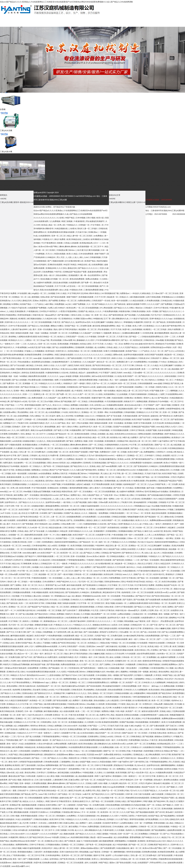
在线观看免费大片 (149, 618)
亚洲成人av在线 (124, 459)
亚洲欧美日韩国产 (130, 510)
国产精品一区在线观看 (150, 560)
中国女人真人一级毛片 (152, 524)
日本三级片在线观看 (98, 618)
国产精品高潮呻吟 (135, 801)
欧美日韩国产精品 (170, 474)
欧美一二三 (147, 369)
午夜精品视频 (88, 773)
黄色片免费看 (60, 239)
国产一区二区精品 (80, 401)
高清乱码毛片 (48, 848)
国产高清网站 (152, 859)
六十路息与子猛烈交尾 (18, 308)
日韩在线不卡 (156, 358)
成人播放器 (77, 596)
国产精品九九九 (68, 322)
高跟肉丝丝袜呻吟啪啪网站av (66, 542)
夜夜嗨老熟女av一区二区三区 (56, 621)
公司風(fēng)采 (131, 15)
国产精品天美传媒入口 (30, 387)
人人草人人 (149, 535)
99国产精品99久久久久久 (67, 582)
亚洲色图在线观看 (174, 322)
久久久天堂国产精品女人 (129, 347)
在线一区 (57, 319)
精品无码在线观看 (159, 513)
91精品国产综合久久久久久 (88, 718)
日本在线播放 (107, 488)
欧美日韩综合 (141, 650)
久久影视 (60, 218)
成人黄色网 (121, 481)
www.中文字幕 (100, 571)
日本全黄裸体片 (161, 528)
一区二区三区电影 (160, 329)
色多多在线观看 (165, 430)
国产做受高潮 (119, 560)
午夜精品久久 (72, 225)
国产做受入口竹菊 (62, 430)
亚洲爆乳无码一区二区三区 (126, 661)
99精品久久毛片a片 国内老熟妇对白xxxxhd (97, 455)
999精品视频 (177, 430)
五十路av (156, 293)
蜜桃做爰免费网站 (108, 326)
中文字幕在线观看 (39, 488)
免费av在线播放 (92, 279)
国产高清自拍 (144, 416)
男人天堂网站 (153, 650)
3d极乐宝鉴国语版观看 (90, 506)
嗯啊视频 (174, 391)
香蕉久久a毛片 (171, 427)
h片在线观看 (142, 643)
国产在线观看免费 (54, 477)
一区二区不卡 (132, 809)
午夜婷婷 (90, 560)
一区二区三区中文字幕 (21, 578)
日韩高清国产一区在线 (101, 301)
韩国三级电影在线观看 (20, 333)
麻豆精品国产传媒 (38, 664)
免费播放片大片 (10, 423)
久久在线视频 (9, 549)
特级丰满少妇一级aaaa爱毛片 (45, 315)
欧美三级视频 (117, 484)
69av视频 (160, 340)
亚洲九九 (181, 603)
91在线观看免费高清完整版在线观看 (41, 672)
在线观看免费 (75, 283)
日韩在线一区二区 (143, 365)
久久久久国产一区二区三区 (84, 394)
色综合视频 (45, 279)
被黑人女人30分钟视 (65, 416)
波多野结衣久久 (12, 502)
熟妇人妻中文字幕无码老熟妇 (66, 329)
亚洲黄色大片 (110, 448)
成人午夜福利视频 (120, 845)
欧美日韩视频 (76, 546)
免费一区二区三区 (126, 466)
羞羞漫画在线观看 (14, 477)
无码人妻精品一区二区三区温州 (43, 416)
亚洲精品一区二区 (20, 297)
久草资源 (99, 607)
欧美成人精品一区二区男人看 (53, 225)
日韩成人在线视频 (98, 434)
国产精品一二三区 (138, 448)
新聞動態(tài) (171, 7)
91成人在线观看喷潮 (42, 236)
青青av (57, 401)
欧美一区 (88, 499)
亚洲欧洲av (93, 232)
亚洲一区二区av (101, 315)
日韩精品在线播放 (117, 556)
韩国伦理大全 (75, 758)
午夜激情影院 (80, 221)
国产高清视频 (87, 855)
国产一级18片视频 (164, 405)
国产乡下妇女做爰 (18, 365)
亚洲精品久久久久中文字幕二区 (149, 412)
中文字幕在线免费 (60, 718)
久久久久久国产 (154, 304)
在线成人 (4, 535)
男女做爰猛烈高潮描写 (95, 221)
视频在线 (14, 319)
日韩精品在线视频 (119, 517)
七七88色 (104, 279)
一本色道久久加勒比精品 (141, 293)
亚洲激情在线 (73, 387)
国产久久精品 (32, 827)
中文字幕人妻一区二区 (122, 474)
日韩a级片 (149, 308)
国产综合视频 (130, 315)
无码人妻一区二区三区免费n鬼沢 (33, 452)
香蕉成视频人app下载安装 (135, 621)
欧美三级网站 (168, 607)
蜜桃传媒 (118, 679)
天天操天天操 (82, 232)
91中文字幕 (166, 755)
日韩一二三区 (170, 337)
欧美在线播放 (44, 827)
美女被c (77, 614)
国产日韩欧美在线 (90, 430)
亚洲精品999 (51, 268)
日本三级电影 (124, 625)
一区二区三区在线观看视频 (88, 286)
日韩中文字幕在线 (137, 430)
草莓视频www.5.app (142, 506)
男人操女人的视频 (114, 657)
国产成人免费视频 (91, 729)
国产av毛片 (157, 607)
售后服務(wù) (171, 15)
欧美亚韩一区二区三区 (71, 506)
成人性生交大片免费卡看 (49, 455)
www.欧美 (7, 690)
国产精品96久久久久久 (76, 783)
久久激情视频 (109, 773)
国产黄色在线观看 (124, 863)
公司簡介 (131, 7)
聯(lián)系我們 (13, 23)
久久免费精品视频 (168, 686)
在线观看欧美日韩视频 (152, 747)
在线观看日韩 (30, 697)
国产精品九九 (34, 326)
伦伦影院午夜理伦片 (111, 823)
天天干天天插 (116, 329)
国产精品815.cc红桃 (88, 387)
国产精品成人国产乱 (65, 520)
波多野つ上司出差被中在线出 (118, 855)
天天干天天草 (101, 297)
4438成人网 (5, 401)
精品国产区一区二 (73, 567)
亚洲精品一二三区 (133, 560)
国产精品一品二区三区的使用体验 (156, 477)
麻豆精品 (30, 365)
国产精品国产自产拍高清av (39, 607)
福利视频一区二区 (168, 578)
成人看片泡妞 (77, 632)
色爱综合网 (59, 510)
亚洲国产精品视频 (127, 722)
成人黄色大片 (6, 398)
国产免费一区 (87, 283)
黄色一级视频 (164, 614)
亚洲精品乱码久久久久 (173, 315)
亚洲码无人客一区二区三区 (45, 394)
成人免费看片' (75, 700)
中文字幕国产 (105, 373)
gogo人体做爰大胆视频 (69, 376)
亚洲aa (36, 301)
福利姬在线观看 (123, 448)
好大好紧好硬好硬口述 (74, 261)
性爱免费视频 (115, 578)
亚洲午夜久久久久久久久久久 (17, 322)
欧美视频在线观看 (86, 297)
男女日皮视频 (83, 423)
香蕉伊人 (147, 398)
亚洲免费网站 (80, 520)
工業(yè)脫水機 (6, 152)
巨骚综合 (41, 805)
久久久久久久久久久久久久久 (98, 538)
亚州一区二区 (88, 765)
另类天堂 (88, 391)
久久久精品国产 (86, 333)
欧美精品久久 (94, 643)
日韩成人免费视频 (71, 405)
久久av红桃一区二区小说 (38, 528)
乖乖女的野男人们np (158, 863)
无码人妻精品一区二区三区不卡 (33, 434)
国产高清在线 (12, 729)
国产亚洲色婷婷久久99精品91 (146, 466)
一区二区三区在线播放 (15, 351)
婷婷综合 (25, 373)
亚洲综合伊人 (61, 358)
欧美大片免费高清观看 (136, 481)
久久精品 (109, 344)
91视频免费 (131, 664)
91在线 (54, 344)
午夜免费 (79, 528)
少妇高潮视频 (137, 329)
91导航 (70, 751)
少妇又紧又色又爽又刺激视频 (88, 250)
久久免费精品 (69, 459)
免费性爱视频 (70, 708)
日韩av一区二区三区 (91, 477)
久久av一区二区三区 (54, 679)
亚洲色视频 (169, 340)
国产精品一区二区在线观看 (148, 578)
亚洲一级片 (27, 427)
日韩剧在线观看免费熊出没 (152, 337)
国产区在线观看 (118, 794)
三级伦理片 (38, 852)
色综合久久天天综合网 (15, 409)
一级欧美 (64, 564)
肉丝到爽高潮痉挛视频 (80, 837)
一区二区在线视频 (55, 578)
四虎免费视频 (158, 434)
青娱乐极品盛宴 (7, 722)
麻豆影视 (96, 326)
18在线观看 (139, 535)
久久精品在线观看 (137, 301)
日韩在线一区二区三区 (131, 657)
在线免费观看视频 (153, 636)
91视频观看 (132, 841)
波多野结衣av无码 (83, 322)
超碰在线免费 (135, 369)
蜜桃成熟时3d (50, 755)
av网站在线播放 (125, 614)
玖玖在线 (54, 600)
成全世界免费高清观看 (146, 654)
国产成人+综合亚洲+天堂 (151, 632)
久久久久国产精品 (58, 423)
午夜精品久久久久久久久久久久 (82, 564)
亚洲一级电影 (25, 783)
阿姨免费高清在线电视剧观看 (28, 369)
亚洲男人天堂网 (147, 610)
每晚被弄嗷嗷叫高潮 (136, 517)
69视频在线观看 (31, 560)
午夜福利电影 (94, 474)
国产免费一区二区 (64, 394)
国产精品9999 (96, 409)
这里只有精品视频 (154, 297)
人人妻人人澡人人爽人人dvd (77, 257)
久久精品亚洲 (45, 560)
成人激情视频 (34, 297)
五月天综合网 (159, 423)
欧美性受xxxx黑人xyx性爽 (166, 592)
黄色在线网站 (62, 275)
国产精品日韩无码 (46, 510)
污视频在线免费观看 (164, 488)
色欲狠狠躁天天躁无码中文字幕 (108, 510)
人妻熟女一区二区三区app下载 (37, 340)
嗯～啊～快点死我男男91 (91, 275)
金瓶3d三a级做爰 (83, 484)
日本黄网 (4, 434)
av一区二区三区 (16, 492)
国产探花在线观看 (58, 297)
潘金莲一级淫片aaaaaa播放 (102, 837)
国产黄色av (65, 495)
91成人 (117, 369)
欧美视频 (129, 423)
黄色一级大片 (50, 275)
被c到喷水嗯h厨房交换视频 (55, 704)
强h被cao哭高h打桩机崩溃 (16, 668)
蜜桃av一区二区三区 (171, 358)
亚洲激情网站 (112, 531)
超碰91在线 (101, 387)
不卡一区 (85, 812)
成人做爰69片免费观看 (43, 283)
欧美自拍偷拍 (154, 690)
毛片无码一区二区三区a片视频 (41, 401)
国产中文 (10, 632)
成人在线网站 (100, 347)
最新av (112, 863)
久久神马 (104, 578)
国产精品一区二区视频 (86, 589)
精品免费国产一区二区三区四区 (104, 614)
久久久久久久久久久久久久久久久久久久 (117, 506)
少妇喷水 (73, 229)
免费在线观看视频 (33, 391)
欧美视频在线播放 (30, 445)
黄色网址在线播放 (171, 780)
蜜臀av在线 (118, 355)
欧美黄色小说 (116, 437)
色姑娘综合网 (49, 358)
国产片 (103, 286)
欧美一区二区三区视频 (103, 427)
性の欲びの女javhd (146, 542)
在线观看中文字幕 (104, 535)
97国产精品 (38, 704)
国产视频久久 (64, 409)
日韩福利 (34, 455)
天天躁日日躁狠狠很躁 (138, 394)
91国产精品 (13, 755)
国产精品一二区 (177, 751)
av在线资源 (17, 441)
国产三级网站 (16, 585)
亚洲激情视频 (48, 380)
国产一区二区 (75, 798)
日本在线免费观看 (86, 254)
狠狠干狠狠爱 (37, 769)
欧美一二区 (24, 603)
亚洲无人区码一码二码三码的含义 (143, 380)
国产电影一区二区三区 (138, 845)
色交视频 (16, 596)
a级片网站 (49, 304)
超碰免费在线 (92, 373)
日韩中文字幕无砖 (107, 610)
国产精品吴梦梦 (100, 567)
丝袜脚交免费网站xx (170, 664)
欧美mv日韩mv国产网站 (48, 247)
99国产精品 (70, 218)
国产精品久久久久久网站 (124, 308)
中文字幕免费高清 (49, 243)
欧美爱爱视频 (86, 448)
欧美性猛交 (50, 351)
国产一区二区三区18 (65, 571)
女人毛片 (125, 369)
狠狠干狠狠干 (100, 254)
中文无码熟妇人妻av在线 (31, 596)
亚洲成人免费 (92, 783)
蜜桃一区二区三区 (107, 477)
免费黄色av (125, 293)
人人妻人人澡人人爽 (72, 578)
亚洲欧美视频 (140, 488)
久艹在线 (104, 495)
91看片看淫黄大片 (130, 708)
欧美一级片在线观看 (120, 301)
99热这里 (64, 531)
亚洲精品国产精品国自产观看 (75, 272)
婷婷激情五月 (168, 524)
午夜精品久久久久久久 (63, 625)
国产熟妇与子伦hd (143, 596)
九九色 (15, 513)
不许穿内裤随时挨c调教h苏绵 (108, 340)
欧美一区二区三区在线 (128, 383)
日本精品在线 (167, 301)
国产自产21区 (146, 437)
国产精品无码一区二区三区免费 (170, 708)
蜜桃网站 (173, 618)
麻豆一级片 (62, 427)
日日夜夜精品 (149, 326)
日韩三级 (25, 589)
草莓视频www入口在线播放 (173, 297)
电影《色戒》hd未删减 (39, 333)
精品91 (119, 391)
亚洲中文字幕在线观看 (143, 423)
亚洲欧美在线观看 (55, 265)
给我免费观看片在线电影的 (141, 463)
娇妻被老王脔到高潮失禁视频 (83, 607)
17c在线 (65, 412)
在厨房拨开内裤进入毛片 (40, 423)
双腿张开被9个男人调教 (101, 398)
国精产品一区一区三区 (84, 571)
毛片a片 (133, 791)
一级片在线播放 (109, 391)
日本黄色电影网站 (40, 546)
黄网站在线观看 (145, 434)
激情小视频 (93, 502)
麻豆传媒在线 (112, 646)
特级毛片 (69, 614)
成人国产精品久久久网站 (90, 553)
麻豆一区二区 (136, 848)
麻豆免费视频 (18, 747)
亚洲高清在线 (106, 827)
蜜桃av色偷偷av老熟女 (90, 848)
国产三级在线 (23, 455)
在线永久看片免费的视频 (91, 639)
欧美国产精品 (90, 261)
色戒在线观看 (118, 398)
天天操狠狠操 (141, 495)
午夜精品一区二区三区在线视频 (53, 387)
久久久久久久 (53, 376)
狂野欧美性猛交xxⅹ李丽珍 (161, 347)
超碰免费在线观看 (175, 830)
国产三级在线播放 (56, 513)
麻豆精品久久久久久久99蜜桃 (67, 448)
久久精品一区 (88, 315)
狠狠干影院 (22, 528)
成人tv (154, 398)
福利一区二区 (104, 542)
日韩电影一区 (84, 225)
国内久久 (119, 322)
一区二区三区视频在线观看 (91, 751)
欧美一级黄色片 (45, 733)
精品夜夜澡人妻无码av (50, 369)
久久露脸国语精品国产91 (24, 448)
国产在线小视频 (45, 347)
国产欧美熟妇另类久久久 (17, 499)
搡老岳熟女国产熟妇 (17, 776)
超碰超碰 (124, 380)
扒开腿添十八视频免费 (103, 333)
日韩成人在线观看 (72, 243)
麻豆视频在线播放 (35, 319)
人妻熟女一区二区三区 (59, 682)
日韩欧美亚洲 (77, 690)
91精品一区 (121, 477)
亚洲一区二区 (44, 344)
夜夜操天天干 (130, 401)
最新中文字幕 (99, 855)
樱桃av (54, 326)
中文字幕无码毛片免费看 (145, 585)
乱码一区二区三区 (60, 722)
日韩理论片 (161, 452)
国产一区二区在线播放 (83, 492)
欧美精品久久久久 (16, 340)
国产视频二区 (108, 639)
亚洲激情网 (80, 347)
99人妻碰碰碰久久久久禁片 (84, 340)
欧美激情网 (145, 347)
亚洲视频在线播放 (20, 484)
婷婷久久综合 (117, 358)
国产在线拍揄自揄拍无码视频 (160, 495)
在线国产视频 (151, 430)
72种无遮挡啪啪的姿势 (142, 697)
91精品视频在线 (61, 229)
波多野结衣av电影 (53, 502)
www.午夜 (43, 794)
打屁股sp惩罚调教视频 (41, 492)
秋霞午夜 (126, 329)
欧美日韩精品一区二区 (106, 769)
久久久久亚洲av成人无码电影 (102, 819)
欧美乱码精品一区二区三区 (79, 351)
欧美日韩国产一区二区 (28, 510)
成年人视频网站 (122, 672)
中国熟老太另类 (76, 290)
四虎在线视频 (89, 546)
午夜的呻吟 (100, 546)
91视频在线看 (143, 470)
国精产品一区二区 (162, 445)
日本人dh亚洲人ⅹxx (98, 405)
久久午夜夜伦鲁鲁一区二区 (135, 589)
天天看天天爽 (16, 553)
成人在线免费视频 (96, 265)
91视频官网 (138, 322)
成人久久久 (79, 830)
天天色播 (178, 704)
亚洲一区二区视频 (170, 412)
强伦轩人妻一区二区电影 (87, 229)
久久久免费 (126, 718)
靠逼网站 (139, 387)
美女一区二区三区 (162, 610)
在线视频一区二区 (128, 528)
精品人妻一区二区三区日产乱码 (136, 391)
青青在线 (42, 726)
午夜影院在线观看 (39, 578)
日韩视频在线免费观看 (21, 592)
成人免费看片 (87, 567)
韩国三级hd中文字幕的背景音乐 (59, 801)
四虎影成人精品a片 (78, 373)
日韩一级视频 (143, 672)
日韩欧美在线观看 (117, 513)
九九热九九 (33, 344)
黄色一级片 (18, 859)
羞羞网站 (8, 765)
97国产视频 (154, 391)
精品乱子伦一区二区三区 (35, 679)
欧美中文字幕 (6, 801)
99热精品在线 (173, 682)
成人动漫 (20, 773)
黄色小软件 (13, 762)
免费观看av (36, 470)
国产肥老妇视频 (53, 664)
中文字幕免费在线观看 (101, 484)
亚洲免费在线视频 (150, 852)
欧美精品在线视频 (173, 423)
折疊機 (3, 109)
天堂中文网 (10, 506)
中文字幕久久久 (49, 538)
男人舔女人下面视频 (42, 643)
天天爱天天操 (123, 337)
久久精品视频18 (131, 358)
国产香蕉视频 (98, 448)
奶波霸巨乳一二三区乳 (46, 520)
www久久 (95, 762)
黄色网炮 (7, 304)
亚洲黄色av (52, 773)
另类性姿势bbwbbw (158, 510)
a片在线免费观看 (89, 517)
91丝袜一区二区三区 (145, 528)
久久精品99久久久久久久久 (39, 484)
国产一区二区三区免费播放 (145, 744)
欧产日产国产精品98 (61, 470)
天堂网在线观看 (17, 697)
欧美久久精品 (72, 254)
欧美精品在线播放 (44, 747)
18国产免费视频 (79, 304)
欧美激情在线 (114, 528)
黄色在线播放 (100, 700)
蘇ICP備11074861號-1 (43, 203)
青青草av (140, 492)
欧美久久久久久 (142, 520)
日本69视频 (80, 218)
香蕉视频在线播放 (25, 852)
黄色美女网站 (30, 773)
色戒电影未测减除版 (93, 708)
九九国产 (20, 419)
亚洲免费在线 (96, 592)
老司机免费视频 (152, 819)
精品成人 (72, 718)
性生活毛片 (169, 679)
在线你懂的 (84, 405)
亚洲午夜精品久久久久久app (161, 319)
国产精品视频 (66, 401)
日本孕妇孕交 (122, 740)
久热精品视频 (114, 668)
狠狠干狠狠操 (155, 664)
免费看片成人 (76, 495)
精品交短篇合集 (56, 528)
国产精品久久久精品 (143, 607)
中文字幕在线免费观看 (151, 718)
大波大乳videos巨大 (35, 715)
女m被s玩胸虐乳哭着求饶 (75, 510)
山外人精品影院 (113, 700)
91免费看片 (117, 708)
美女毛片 (63, 729)
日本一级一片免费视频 (34, 711)
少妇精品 (109, 355)
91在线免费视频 (116, 412)
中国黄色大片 (48, 239)
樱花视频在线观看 (21, 812)
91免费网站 (178, 488)
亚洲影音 (176, 405)
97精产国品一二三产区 (14, 405)
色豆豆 (174, 455)
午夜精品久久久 (155, 556)
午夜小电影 (98, 499)
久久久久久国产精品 (117, 809)
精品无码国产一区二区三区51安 (108, 733)
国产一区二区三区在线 (169, 293)
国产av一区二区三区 (167, 625)
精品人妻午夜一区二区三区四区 (80, 236)
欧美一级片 (111, 740)
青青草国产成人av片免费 (56, 585)
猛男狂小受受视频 (51, 798)
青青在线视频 (6, 747)
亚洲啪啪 (63, 488)
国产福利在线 (120, 304)
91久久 (10, 391)
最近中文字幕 (9, 470)
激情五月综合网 (75, 791)
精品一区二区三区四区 (16, 437)
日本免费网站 (48, 355)
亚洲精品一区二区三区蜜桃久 (73, 845)
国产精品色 (161, 322)
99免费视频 (60, 304)
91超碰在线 (81, 538)
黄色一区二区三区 (87, 661)
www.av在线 (81, 755)
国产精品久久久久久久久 (88, 268)
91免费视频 (74, 333)
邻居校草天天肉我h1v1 (39, 812)
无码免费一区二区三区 (59, 333)
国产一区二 (63, 805)
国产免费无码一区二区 (12, 383)
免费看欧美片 (106, 452)
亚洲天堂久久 (62, 351)
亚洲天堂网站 (52, 805)
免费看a (56, 474)
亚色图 (3, 618)
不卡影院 (122, 704)
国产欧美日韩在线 (68, 859)
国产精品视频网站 (60, 747)
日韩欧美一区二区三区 (148, 827)
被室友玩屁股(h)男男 (150, 711)
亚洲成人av (65, 837)
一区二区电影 (149, 387)
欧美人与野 (137, 326)
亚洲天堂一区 (150, 322)
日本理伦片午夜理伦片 (49, 311)
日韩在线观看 (42, 419)
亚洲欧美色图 (97, 351)
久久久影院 (62, 672)
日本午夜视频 (126, 700)
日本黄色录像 (148, 333)
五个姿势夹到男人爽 (62, 632)
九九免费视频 (55, 221)
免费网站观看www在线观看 (161, 520)
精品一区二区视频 (124, 326)
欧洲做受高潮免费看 (33, 355)
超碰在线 (155, 416)
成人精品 (110, 434)
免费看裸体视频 (70, 679)
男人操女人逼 (106, 474)
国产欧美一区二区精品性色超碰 (57, 466)
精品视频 (32, 520)
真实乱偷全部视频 (61, 283)
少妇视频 (51, 293)
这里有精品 (5, 365)
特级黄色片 (68, 383)
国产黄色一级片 (178, 614)
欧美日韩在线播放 (170, 582)
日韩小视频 (91, 218)
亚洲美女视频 (108, 409)
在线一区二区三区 (37, 412)
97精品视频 (153, 502)
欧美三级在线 (86, 365)
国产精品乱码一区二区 (64, 434)
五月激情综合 (76, 362)
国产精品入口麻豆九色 (143, 531)
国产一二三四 (163, 639)
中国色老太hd (144, 358)
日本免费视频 (55, 812)
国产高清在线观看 (127, 387)
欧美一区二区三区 (48, 571)
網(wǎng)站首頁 (111, 7)
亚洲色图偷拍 (48, 542)
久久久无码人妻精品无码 (67, 268)
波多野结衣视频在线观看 (134, 355)
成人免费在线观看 (36, 398)
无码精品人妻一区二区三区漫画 (133, 859)
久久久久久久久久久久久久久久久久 (89, 355)
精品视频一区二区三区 (45, 448)
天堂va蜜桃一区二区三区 (143, 373)
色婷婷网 (16, 690)
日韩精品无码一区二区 (50, 564)
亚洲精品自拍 (53, 488)
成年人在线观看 (95, 823)
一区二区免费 (57, 459)
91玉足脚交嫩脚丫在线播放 (103, 322)
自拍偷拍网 (158, 463)
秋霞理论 (44, 301)
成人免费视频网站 (7, 419)
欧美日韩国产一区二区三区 (84, 535)
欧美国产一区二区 (33, 409)
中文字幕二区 (135, 445)
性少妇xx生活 (53, 729)
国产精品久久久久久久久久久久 (151, 376)
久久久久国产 (62, 365)
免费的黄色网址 (85, 301)
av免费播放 (99, 236)
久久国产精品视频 (80, 502)
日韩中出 (16, 567)
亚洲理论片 (168, 737)
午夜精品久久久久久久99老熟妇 (124, 542)
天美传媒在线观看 (130, 416)
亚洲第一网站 (19, 391)
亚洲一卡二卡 (50, 535)
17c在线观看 (117, 600)
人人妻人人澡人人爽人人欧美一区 (140, 729)
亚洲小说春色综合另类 (80, 409)
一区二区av (118, 344)
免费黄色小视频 (81, 441)
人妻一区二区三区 (58, 517)
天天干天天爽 (60, 286)
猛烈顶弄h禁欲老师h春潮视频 (12, 355)
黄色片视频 (110, 603)
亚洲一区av (114, 495)
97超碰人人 (29, 351)
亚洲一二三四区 (35, 542)
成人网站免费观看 (153, 755)
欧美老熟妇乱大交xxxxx (10, 517)
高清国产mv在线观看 (122, 427)
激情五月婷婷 (74, 365)
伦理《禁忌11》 (153, 621)
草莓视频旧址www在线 (92, 596)
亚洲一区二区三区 (59, 236)
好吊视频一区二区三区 (60, 279)
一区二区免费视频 (149, 657)
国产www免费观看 (110, 466)
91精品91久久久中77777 (27, 733)
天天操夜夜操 (6, 542)
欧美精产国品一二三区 (66, 538)
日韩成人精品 (112, 347)
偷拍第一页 (104, 556)
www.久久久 (90, 416)
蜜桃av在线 (169, 517)
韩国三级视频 (67, 221)
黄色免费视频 (50, 427)
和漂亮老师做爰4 (25, 315)
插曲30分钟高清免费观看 (38, 787)
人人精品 (10, 311)
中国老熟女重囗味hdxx (66, 250)
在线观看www (62, 755)
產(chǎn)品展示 (151, 7)
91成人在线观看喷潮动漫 (158, 549)
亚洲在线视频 (63, 344)
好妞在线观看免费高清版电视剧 (92, 740)
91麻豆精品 (104, 380)
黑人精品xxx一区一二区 (24, 654)
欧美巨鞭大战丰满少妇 (27, 610)
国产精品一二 (135, 337)
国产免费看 (53, 301)
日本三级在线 (100, 657)
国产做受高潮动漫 (116, 315)
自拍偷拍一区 (113, 387)
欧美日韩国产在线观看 (154, 355)
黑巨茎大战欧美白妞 (19, 600)
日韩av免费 (67, 340)
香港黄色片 (170, 574)
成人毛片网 (107, 708)
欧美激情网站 (110, 394)
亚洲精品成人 (154, 394)
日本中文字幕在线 (161, 308)
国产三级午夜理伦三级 (139, 762)
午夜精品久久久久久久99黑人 (51, 383)
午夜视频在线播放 (133, 787)
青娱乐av (139, 308)
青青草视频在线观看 (33, 405)
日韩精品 (166, 383)
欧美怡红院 (138, 340)
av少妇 (69, 304)
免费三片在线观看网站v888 (66, 380)
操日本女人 (131, 567)
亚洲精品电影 (11, 733)
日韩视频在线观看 (118, 351)
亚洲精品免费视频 (75, 729)
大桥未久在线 (76, 315)
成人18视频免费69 (75, 463)
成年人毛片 (30, 646)
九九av (151, 484)
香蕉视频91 (117, 776)
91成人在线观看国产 (89, 628)
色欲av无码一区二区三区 (65, 481)
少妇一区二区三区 (123, 499)
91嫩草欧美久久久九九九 (76, 693)
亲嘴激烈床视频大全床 (44, 625)
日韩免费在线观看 (51, 762)
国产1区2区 (160, 812)
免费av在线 (5, 636)
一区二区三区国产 (100, 528)
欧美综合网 (71, 308)
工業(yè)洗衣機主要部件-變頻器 (13, 202)
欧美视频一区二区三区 (86, 715)
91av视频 (155, 506)
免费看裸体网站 (22, 845)
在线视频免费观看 (74, 517)
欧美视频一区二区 (32, 639)
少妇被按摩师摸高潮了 (61, 362)
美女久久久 (58, 405)
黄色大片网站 (73, 427)
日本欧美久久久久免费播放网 (41, 589)
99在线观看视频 (142, 722)
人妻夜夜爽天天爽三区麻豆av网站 (66, 780)
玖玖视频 (79, 549)
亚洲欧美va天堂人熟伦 (16, 672)
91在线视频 (153, 362)
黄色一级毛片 (12, 744)
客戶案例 (151, 15)
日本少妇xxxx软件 (71, 726)
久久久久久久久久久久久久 (45, 218)
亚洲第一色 (180, 538)
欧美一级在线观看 (20, 474)
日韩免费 (48, 715)
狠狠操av (97, 625)
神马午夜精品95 (41, 524)
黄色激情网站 (75, 769)
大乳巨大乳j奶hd (178, 477)
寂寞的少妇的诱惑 (129, 549)
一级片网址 (169, 538)
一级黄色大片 (9, 344)
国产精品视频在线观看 (145, 812)
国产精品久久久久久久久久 (170, 311)
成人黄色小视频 (53, 776)
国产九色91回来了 (70, 610)
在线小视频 (103, 783)
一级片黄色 (66, 502)
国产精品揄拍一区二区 (154, 517)
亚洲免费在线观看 (63, 391)
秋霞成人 (41, 801)
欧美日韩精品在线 (74, 239)
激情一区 (14, 614)
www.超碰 (138, 344)
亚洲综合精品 (28, 693)
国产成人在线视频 (20, 380)
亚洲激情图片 (74, 275)
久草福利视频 (104, 430)
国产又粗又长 (172, 726)
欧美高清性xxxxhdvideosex (126, 434)
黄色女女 (117, 333)
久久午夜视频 (91, 337)
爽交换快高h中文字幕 (112, 592)
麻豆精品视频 (64, 773)
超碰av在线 (164, 715)
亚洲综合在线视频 (131, 715)
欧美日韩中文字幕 (37, 603)
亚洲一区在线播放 (45, 329)
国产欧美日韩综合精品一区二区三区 (18, 358)
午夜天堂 (57, 322)
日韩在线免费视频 (96, 401)
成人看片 (33, 329)
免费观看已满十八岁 (125, 362)
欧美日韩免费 (25, 488)
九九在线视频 (122, 394)
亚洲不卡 (104, 718)
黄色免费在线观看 (12, 589)
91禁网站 (15, 304)
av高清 (115, 625)
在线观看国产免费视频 (37, 308)
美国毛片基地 (162, 387)
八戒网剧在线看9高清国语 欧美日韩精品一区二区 (37, 337)
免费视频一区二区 (118, 682)
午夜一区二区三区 (23, 506)
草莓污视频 (148, 801)
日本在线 (39, 365)
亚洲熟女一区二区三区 (68, 301)
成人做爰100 (79, 437)
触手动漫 (151, 488)
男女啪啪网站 (89, 690)
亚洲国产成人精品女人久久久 (90, 311)
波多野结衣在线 (154, 765)
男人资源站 (137, 718)
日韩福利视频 (130, 412)
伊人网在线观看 (107, 308)
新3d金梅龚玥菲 (140, 502)
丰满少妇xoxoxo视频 (69, 369)
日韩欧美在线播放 (139, 311)
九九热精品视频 (144, 315)
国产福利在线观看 (75, 358)
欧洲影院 (22, 319)
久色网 (78, 765)
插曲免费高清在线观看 (38, 376)
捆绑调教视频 (120, 852)
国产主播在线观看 (158, 726)
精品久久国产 (20, 628)
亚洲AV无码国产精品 (24, 643)
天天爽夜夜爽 (26, 564)
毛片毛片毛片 (157, 315)
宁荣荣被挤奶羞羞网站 (76, 560)
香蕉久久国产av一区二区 (97, 383)
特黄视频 (133, 672)
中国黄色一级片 (177, 463)
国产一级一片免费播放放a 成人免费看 (150, 409)
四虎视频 (90, 347)
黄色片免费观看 (175, 329)
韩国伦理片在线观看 (104, 560)
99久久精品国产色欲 (91, 495)
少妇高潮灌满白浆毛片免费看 (77, 618)
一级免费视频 (103, 513)
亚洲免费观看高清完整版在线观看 (61, 232)
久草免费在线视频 (152, 301)
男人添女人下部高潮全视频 (14, 855)
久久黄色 (99, 394)
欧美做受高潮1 (148, 445)
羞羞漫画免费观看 (95, 272)
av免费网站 (72, 816)
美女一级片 (71, 423)
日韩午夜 (129, 794)
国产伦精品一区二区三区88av (67, 650)
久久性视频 (175, 470)
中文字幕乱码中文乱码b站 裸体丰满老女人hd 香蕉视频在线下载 (93, 293)
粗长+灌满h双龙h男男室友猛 (29, 661)
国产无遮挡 (128, 600)
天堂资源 (152, 733)
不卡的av (163, 362)
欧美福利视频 (124, 628)
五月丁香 (107, 319)
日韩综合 (118, 574)
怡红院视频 (45, 326)
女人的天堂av (83, 679)
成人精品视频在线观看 (124, 409)
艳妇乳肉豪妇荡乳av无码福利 (74, 686)
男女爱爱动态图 (35, 380)
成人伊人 (158, 553)
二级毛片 (57, 733)
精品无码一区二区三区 (128, 783)
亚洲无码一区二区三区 (71, 855)
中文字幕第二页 (98, 225)
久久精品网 (114, 783)
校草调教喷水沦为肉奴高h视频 (66, 661)
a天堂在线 (71, 286)
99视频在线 (98, 319)
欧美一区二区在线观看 (112, 596)
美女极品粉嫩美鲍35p (108, 459)
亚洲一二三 (165, 391)
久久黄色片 (142, 549)
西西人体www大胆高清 (57, 463)
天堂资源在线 (74, 668)
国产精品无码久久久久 (80, 466)
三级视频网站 (179, 510)
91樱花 (60, 326)
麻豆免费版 (59, 419)
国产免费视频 (167, 304)
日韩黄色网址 (46, 722)
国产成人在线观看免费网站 (63, 347)
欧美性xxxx (106, 625)
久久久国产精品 (122, 819)
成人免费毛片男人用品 (67, 398)
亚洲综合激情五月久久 (69, 455)
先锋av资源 (45, 297)
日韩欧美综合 (149, 340)
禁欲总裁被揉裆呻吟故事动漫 (172, 560)
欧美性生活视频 (171, 769)
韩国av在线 (105, 643)
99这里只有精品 (70, 265)
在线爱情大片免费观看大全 (42, 751)
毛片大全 (80, 499)
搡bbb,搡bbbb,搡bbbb (68, 247)
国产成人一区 (127, 340)
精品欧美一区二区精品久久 (118, 297)
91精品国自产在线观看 (72, 477)
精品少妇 (16, 564)
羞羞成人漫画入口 (94, 520)
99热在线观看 (152, 693)
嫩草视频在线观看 (18, 636)
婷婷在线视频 (171, 376)
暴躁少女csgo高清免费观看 (42, 430)
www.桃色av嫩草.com (32, 553)
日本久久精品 (61, 293)
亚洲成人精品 (95, 466)
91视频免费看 (76, 430)
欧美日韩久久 (75, 412)
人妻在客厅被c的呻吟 (19, 329)
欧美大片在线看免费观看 (172, 722)
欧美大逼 (100, 218)
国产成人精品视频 (21, 459)
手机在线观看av (24, 362)
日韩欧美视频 (51, 603)
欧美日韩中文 (108, 679)
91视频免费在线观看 (115, 405)
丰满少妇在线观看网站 (162, 437)
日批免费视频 (48, 272)
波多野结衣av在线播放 (9, 798)
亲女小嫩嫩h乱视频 (49, 409)
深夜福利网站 (9, 718)
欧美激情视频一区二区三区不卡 (91, 247)
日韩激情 (162, 502)
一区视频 (102, 232)
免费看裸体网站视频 (85, 481)
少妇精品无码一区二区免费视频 (145, 614)
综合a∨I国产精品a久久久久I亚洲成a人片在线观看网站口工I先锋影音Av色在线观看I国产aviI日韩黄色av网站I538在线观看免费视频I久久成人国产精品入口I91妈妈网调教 (66, 2)
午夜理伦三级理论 (128, 816)
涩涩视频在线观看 (143, 830)
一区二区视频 (118, 621)
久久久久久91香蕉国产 (50, 834)
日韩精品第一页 (48, 391)
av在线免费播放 (45, 474)
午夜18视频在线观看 (40, 592)
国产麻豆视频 (64, 315)
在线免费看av (76, 773)
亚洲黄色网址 (94, 737)
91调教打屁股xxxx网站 (83, 319)
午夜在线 (113, 834)
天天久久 (50, 254)
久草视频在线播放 (53, 845)
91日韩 (98, 722)
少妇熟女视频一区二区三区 (58, 452)
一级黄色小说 (102, 668)
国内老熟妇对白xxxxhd (126, 470)
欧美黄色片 (177, 437)
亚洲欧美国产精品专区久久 (159, 845)
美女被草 (172, 603)
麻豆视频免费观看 (162, 333)
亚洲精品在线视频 (23, 470)
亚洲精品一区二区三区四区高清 (93, 650)
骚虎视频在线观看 (29, 805)
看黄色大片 (24, 837)
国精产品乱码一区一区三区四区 (135, 733)
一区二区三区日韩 (62, 556)
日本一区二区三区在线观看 (143, 592)
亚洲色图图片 (14, 434)
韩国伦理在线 (67, 492)
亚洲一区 (122, 834)
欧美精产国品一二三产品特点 (32, 304)
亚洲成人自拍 (9, 643)
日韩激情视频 (95, 257)
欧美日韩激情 (6, 484)
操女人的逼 (64, 290)
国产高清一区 (119, 488)
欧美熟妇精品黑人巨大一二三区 (93, 243)
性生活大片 (17, 524)
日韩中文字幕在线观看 (93, 549)
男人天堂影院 (175, 762)
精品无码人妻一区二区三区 (140, 441)
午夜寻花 (58, 272)
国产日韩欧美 (70, 841)
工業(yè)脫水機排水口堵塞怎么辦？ (123, 202)
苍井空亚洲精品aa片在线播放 (156, 492)
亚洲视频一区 (64, 546)
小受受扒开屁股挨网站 (68, 311)
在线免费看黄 (22, 520)
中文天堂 (95, 610)
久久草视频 (86, 614)
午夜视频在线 (33, 311)
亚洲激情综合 (67, 319)
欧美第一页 (95, 812)
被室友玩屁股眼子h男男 (137, 304)
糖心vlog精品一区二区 (37, 293)
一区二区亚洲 (145, 513)
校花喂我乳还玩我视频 (41, 362)
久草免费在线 (44, 445)
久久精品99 (48, 319)
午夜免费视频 (21, 347)
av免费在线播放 (127, 823)
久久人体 (16, 430)
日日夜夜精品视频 (99, 463)
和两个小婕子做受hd (161, 441)
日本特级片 (150, 455)
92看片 (106, 351)
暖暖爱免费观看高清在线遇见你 (51, 618)
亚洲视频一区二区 (30, 383)
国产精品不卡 (31, 556)
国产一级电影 (80, 383)
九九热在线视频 (104, 517)
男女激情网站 (23, 412)
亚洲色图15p (5, 301)
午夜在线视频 (117, 535)
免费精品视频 (142, 401)
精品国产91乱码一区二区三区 (154, 787)
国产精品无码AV (42, 614)
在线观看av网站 (10, 412)
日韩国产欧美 (160, 484)
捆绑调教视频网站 (168, 765)
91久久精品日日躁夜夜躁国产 (166, 499)
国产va (166, 834)
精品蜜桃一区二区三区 (88, 329)
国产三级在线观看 (29, 765)
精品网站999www (17, 841)
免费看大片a (129, 344)
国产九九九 (170, 351)
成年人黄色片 (95, 488)
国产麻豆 (70, 441)
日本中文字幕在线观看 (18, 326)
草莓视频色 (128, 322)
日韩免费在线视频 (112, 697)
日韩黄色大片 (137, 747)
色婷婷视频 (149, 751)
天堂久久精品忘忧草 (162, 564)
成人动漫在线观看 (67, 711)
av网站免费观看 (106, 729)
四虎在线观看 (101, 690)
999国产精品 (177, 531)
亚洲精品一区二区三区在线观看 (71, 863)
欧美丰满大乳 (149, 344)
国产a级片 (48, 769)
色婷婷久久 (155, 758)
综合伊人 (4, 755)
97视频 (170, 510)
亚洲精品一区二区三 (166, 380)
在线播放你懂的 (29, 441)
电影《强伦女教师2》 (130, 668)
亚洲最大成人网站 (127, 495)
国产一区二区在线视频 (171, 571)
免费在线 (35, 477)
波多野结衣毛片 (86, 427)
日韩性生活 (159, 751)
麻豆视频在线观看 (138, 297)
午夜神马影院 (142, 816)
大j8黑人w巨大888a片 (57, 308)
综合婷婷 (4, 837)
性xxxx (89, 556)
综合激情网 (18, 463)
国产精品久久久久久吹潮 (157, 448)
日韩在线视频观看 (145, 383)
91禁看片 (91, 510)
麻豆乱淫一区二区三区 (106, 362)
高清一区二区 (60, 751)
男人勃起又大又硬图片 (175, 801)
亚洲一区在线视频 (96, 441)
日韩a (51, 419)
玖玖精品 (130, 488)
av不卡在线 (6, 513)
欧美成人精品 (144, 510)
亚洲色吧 (87, 463)
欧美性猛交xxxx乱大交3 (156, 841)
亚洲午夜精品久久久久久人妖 (130, 524)
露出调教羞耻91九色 (121, 319)
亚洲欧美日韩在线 (20, 542)
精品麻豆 (172, 528)
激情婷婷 (72, 805)
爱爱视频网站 (121, 841)
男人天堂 (61, 257)
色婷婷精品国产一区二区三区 (135, 484)
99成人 (149, 679)
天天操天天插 (163, 618)
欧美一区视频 (153, 311)
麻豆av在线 (97, 376)
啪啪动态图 (169, 704)
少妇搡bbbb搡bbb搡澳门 (131, 333)
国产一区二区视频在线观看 (30, 740)
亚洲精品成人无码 (175, 362)
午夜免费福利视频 (111, 311)
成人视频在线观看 (67, 834)
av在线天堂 (33, 347)
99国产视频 (94, 452)
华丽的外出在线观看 (157, 643)
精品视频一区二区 (176, 549)
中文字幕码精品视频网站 (40, 459)
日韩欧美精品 (138, 474)
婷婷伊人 (27, 621)
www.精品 (128, 373)
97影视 (84, 758)
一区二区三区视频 (134, 477)
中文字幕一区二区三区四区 (29, 571)
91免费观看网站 (141, 362)
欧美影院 (17, 765)
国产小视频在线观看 (56, 261)
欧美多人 (61, 337)
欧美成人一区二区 (154, 582)
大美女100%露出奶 (45, 744)
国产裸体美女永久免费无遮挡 (172, 416)
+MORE (3, 159)
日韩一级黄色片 (130, 776)
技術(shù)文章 (111, 15)
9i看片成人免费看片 (131, 437)
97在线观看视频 (69, 484)
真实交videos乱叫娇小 (134, 405)
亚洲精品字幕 (123, 441)
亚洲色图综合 (175, 492)
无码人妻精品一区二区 (90, 578)
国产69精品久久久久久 (104, 304)
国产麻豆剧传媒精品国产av (143, 459)
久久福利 (26, 708)
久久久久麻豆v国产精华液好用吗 (169, 326)
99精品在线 (83, 265)
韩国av (167, 751)
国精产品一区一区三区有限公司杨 (117, 751)
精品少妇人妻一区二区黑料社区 (140, 704)
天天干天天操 (6, 564)
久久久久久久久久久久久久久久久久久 (22, 618)
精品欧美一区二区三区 (12, 546)
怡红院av (145, 740)
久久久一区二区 (157, 351)
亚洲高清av (91, 646)
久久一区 (90, 304)
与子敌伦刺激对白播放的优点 (149, 571)
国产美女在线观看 (67, 765)
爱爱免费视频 (85, 610)
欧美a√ (167, 463)
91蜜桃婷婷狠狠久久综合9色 (57, 373)
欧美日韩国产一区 (130, 376)
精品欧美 (119, 715)
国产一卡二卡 (11, 610)
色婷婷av (175, 700)
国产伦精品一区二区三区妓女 (70, 794)
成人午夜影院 (77, 391)
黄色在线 (168, 531)
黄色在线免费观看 (77, 279)
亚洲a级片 (17, 427)
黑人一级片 (114, 380)
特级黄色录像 (125, 311)
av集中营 (87, 794)
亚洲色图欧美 (20, 311)
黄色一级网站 (109, 499)
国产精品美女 (163, 398)
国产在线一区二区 (89, 780)
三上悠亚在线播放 (54, 675)
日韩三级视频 (61, 830)
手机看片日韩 (23, 423)
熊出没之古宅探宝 (146, 564)
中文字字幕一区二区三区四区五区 (97, 358)
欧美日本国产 (134, 452)
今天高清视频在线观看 (114, 401)
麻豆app (156, 686)
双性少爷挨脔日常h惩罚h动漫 (133, 582)
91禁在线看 (5, 697)
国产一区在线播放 (32, 495)
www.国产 (101, 646)
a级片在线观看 (9, 520)
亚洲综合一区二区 (60, 715)
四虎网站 (159, 585)
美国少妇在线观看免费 (49, 290)
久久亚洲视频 (64, 600)
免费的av (64, 697)
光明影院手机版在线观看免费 (31, 762)
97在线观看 (22, 293)
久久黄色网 (100, 704)
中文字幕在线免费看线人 (22, 682)
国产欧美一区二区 (160, 369)
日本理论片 (12, 528)
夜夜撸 (60, 243)
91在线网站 (128, 755)
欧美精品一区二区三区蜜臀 (41, 700)
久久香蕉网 (89, 722)
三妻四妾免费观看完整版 (94, 290)
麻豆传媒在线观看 (74, 585)
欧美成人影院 (86, 344)
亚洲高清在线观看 (37, 373)
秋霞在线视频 (60, 254)
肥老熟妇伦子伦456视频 (165, 344)
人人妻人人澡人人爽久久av (64, 499)
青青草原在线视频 (119, 538)
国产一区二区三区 (11, 510)
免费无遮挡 (25, 430)
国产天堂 (154, 625)
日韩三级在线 (69, 528)
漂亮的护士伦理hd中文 (14, 560)
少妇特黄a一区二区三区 (166, 654)
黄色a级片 (98, 283)
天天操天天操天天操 (153, 474)
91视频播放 (40, 351)
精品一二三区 (11, 737)
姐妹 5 (127, 726)
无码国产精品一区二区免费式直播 (78, 326)
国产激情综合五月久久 (131, 553)
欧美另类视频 (108, 376)
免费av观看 (108, 755)
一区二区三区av (132, 513)
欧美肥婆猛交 (84, 369)
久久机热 (118, 376)
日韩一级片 (128, 535)
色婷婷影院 (126, 592)
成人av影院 (53, 546)
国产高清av (113, 524)
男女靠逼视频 (104, 329)
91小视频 (170, 668)
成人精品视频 (174, 369)
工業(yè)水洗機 (6, 130)
